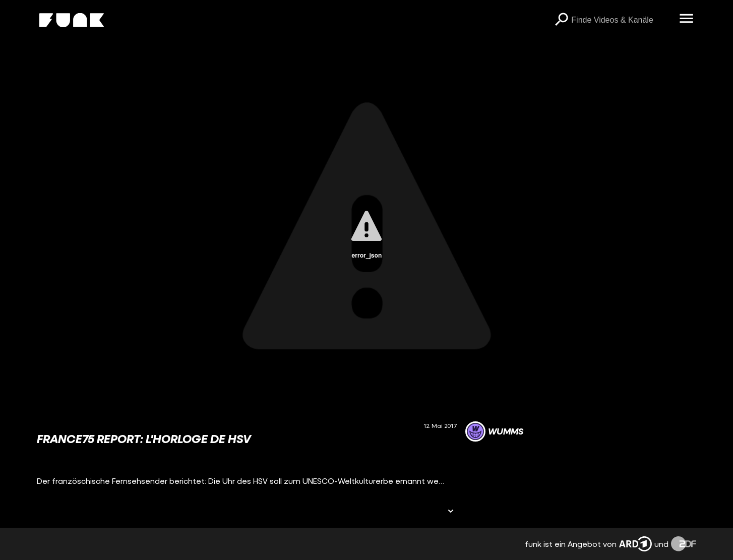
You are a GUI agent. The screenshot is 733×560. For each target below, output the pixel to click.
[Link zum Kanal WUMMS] (494, 431)
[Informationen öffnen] (451, 512)
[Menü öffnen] (686, 19)
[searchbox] (622, 20)
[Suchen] (561, 20)
